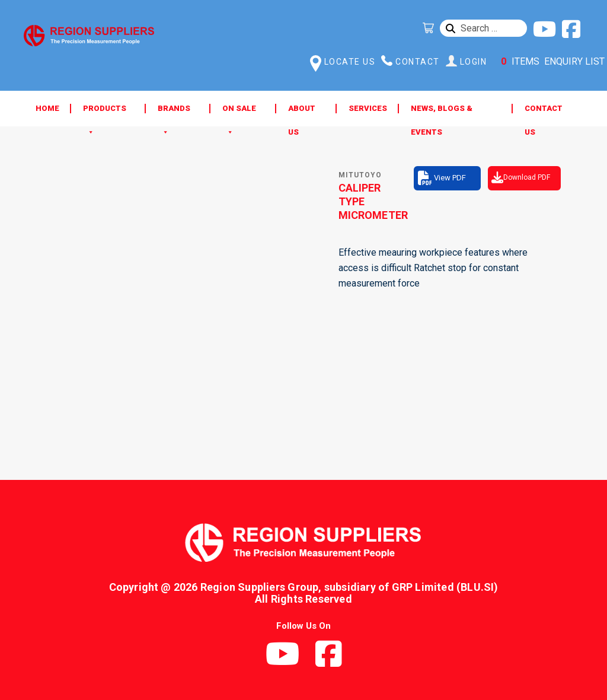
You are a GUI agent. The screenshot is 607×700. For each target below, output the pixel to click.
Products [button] (105, 112)
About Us (302, 112)
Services (368, 108)
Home (47, 108)
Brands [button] (174, 112)
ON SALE (239, 112)
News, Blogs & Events (442, 112)
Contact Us (544, 112)
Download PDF (527, 177)
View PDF (450, 178)
